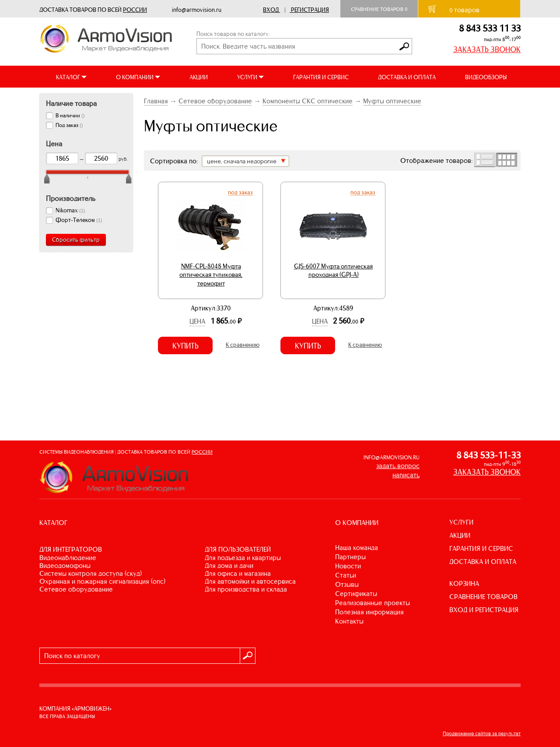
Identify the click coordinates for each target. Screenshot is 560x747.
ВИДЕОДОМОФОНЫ (65, 566)
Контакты (349, 621)
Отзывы (347, 584)
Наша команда (357, 548)
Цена (197, 321)
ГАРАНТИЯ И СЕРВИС (321, 77)
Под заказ (240, 192)
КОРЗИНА (464, 583)
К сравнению (243, 345)
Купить (185, 346)
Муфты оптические (392, 101)
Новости (348, 566)
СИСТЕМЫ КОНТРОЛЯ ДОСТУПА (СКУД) (91, 573)
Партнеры (350, 557)
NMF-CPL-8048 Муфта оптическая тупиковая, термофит (211, 275)
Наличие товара (71, 103)
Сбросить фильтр (76, 240)
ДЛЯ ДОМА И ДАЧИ (229, 566)
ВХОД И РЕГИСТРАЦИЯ (484, 610)
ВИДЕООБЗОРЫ (486, 77)
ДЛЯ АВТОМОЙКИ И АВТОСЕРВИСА (250, 581)
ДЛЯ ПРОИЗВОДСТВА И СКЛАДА (246, 589)
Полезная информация (369, 612)
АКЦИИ (199, 77)
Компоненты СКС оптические (308, 101)
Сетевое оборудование (215, 101)
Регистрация (310, 10)
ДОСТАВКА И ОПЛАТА (407, 77)
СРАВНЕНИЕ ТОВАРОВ (483, 597)
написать (406, 475)
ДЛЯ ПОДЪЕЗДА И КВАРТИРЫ (243, 558)
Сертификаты (356, 594)
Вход (271, 10)
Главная (156, 101)
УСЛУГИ (461, 522)
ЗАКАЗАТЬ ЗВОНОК (487, 49)
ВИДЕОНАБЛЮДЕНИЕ (68, 558)
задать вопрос (398, 466)
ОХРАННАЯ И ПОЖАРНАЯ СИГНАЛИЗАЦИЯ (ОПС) (102, 581)
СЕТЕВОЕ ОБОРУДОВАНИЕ (76, 589)
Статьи (346, 575)
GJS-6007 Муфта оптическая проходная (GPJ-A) (333, 271)
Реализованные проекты (373, 603)
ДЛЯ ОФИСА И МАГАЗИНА (238, 573)
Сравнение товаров (379, 9)
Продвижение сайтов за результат (482, 733)
